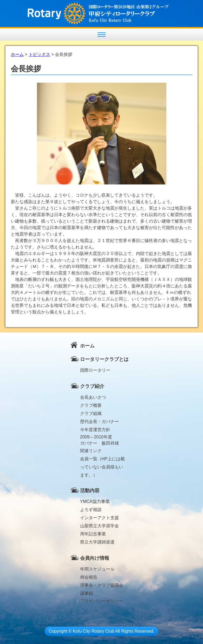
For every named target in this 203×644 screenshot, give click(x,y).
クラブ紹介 (92, 386)
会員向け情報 (95, 558)
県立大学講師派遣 (97, 542)
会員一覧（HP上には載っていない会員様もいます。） (102, 460)
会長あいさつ (93, 397)
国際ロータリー (95, 370)
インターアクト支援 (99, 518)
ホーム (87, 346)
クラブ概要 (91, 405)
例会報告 (89, 577)
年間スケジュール (97, 569)
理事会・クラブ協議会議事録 (102, 586)
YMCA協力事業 (95, 502)
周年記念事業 (93, 534)
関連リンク (91, 451)
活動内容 (90, 491)
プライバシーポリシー (102, 601)
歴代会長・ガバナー (99, 422)
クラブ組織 (91, 413)
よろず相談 (91, 510)
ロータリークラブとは (104, 359)
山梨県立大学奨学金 (99, 526)
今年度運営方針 (95, 430)
